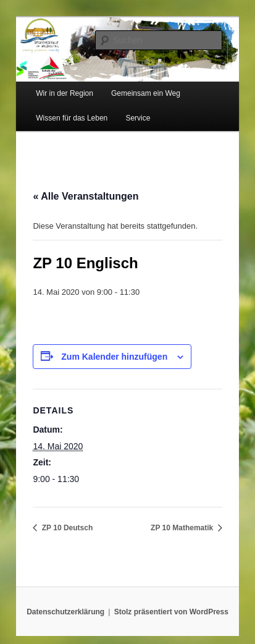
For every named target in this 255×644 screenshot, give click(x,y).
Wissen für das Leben (72, 118)
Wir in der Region (65, 93)
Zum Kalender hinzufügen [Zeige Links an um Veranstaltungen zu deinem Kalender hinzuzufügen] (114, 357)
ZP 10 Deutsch (66, 528)
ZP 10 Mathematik (183, 528)
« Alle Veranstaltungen (86, 196)
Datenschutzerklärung (65, 612)
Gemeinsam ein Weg (146, 93)
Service (138, 118)
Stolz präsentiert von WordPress (171, 612)
